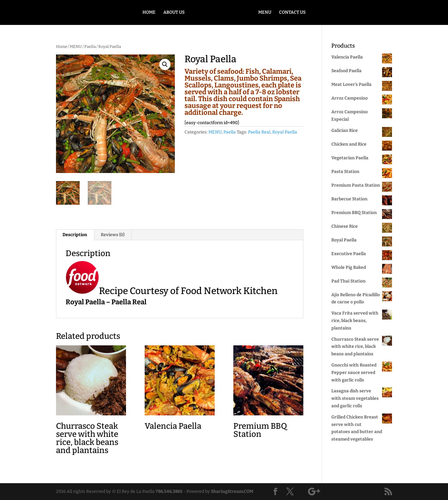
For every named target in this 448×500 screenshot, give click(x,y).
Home (62, 47)
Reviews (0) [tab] (113, 235)
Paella (90, 47)
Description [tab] (75, 235)
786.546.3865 (169, 491)
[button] (165, 64)
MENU (265, 13)
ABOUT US (174, 13)
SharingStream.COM (232, 491)
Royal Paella (285, 132)
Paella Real (259, 132)
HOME (149, 13)
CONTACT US (292, 13)
